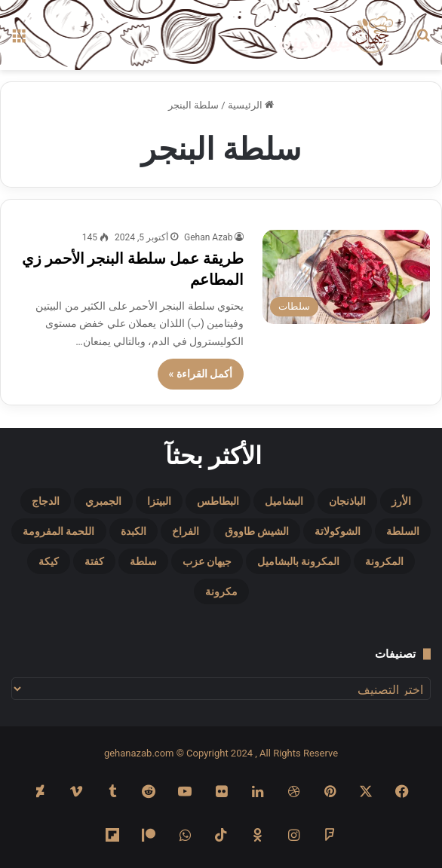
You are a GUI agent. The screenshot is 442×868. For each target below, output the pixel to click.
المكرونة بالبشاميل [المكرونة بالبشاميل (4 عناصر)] (298, 561)
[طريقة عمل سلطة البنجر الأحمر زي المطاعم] (346, 277)
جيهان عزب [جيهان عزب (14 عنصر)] (207, 561)
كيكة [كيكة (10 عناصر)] (49, 561)
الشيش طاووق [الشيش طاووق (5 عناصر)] (257, 531)
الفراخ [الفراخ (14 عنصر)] (186, 531)
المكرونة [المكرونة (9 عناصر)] (384, 561)
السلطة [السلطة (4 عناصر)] (403, 531)
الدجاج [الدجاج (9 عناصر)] (46, 501)
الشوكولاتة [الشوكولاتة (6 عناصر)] (338, 531)
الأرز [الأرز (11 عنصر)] (401, 501)
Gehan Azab (208, 237)
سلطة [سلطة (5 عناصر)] (143, 561)
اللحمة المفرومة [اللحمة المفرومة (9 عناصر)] (58, 531)
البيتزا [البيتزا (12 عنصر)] (159, 501)
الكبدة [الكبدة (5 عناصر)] (134, 531)
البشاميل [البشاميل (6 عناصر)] (284, 501)
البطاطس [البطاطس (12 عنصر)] (218, 501)
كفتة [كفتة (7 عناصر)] (94, 561)
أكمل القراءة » (201, 374)
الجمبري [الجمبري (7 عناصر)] (103, 501)
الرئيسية (251, 105)
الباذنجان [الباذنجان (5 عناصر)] (347, 501)
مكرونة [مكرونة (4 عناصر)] (221, 591)
